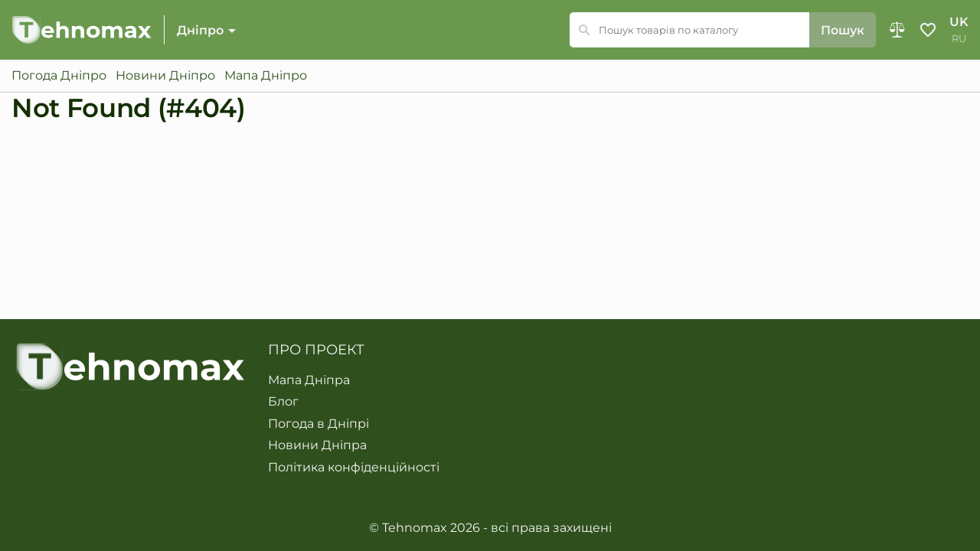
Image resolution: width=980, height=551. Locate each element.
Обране (928, 30)
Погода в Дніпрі (318, 424)
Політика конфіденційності (354, 468)
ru (959, 39)
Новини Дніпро (165, 76)
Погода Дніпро (59, 76)
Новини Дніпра (317, 445)
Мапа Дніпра (309, 380)
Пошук (843, 30)
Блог (283, 402)
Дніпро (200, 30)
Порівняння (897, 30)
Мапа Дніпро (266, 76)
